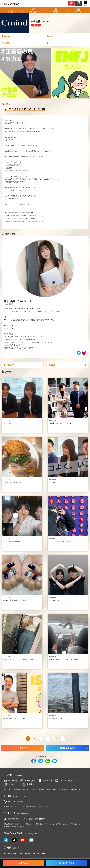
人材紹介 (66, 824)
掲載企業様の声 (8, 824)
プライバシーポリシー (44, 807)
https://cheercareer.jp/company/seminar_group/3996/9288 (24, 221)
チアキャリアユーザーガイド (71, 790)
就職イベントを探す (66, 781)
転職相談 (49, 790)
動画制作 (15, 827)
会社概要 (6, 807)
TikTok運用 (7, 827)
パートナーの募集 (25, 854)
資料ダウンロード (41, 824)
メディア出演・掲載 (29, 807)
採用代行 (22, 827)
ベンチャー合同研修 (55, 824)
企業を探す (45, 781)
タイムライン (11, 784)
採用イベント (19, 824)
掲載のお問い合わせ (34, 819)
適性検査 (28, 784)
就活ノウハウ (8, 790)
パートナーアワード (39, 854)
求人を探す (11, 781)
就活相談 (41, 790)
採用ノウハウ (30, 824)
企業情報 (22, 43)
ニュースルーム (16, 807)
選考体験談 (17, 790)
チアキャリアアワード (11, 854)
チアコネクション (76, 824)
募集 (67, 36)
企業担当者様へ (12, 819)
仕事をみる (22, 748)
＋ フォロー (36, 25)
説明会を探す (28, 781)
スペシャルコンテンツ (30, 790)
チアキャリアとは (13, 802)
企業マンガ (57, 790)
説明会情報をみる (67, 748)
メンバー (67, 43)
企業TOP (22, 36)
